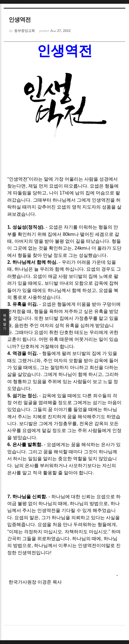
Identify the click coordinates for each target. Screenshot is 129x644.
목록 (5, 322)
